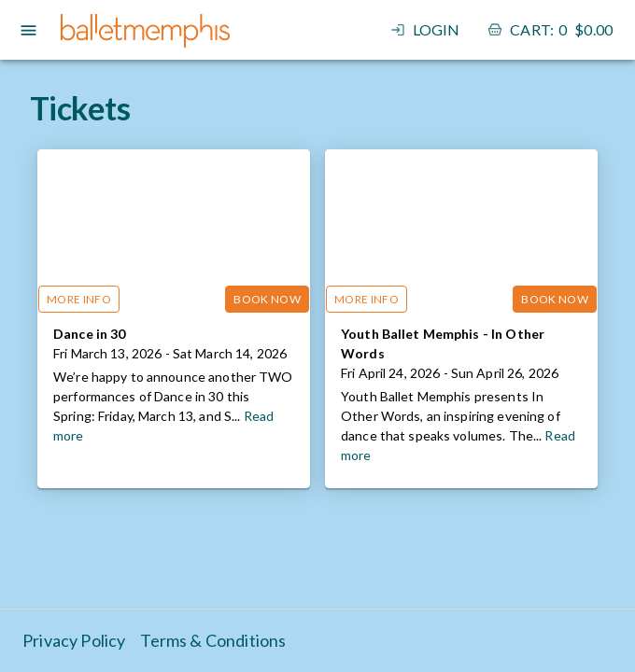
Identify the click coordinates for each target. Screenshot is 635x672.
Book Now (267, 299)
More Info (79, 299)
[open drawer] (28, 30)
